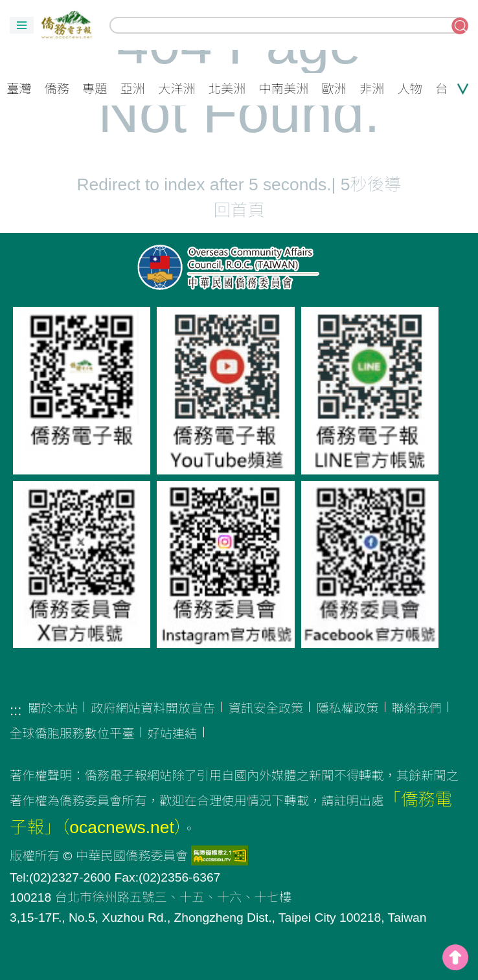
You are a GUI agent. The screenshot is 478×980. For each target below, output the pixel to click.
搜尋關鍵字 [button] (460, 26)
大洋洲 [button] (177, 89)
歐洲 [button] (335, 89)
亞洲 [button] (133, 89)
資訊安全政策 (266, 708)
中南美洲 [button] (284, 89)
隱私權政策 (347, 708)
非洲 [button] (372, 89)
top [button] (455, 957)
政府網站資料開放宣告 (153, 708)
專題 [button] (95, 89)
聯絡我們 (417, 708)
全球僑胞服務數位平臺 (72, 734)
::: (16, 710)
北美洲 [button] (227, 89)
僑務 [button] (57, 89)
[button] (22, 25)
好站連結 (173, 734)
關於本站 (53, 708)
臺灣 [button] (19, 89)
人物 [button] (410, 89)
